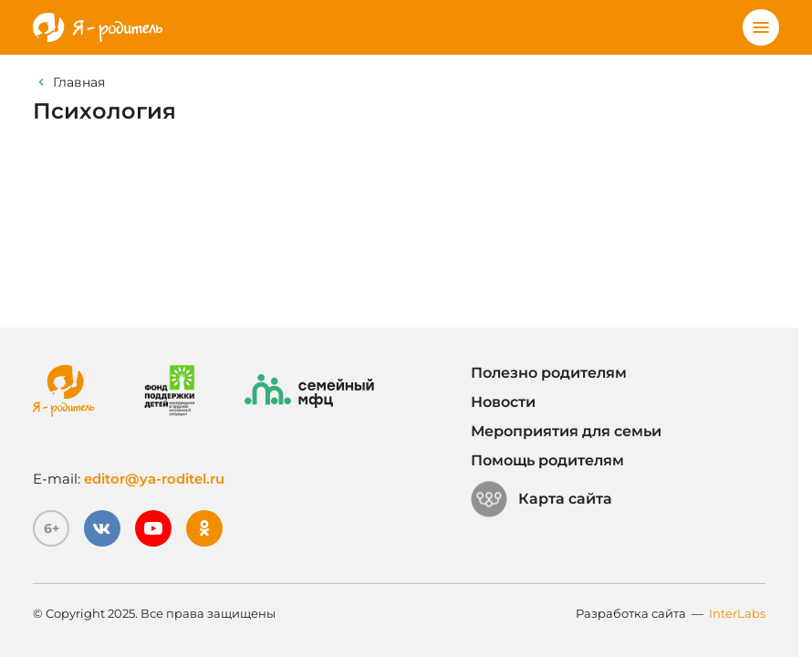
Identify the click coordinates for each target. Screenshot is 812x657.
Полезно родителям (549, 373)
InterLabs (737, 613)
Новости (503, 402)
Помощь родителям (547, 460)
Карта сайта (541, 499)
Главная (79, 82)
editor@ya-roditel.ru (154, 479)
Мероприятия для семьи (566, 431)
